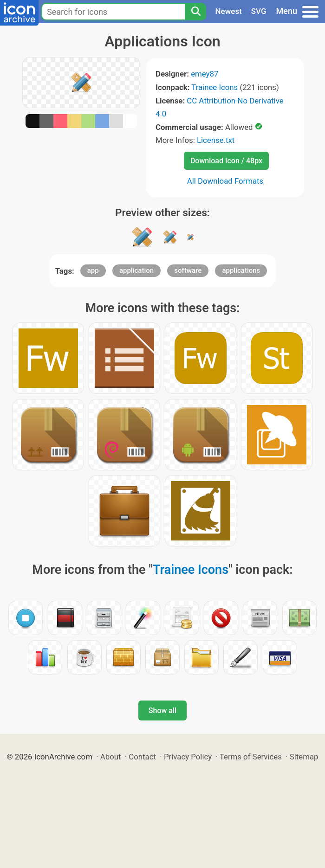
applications (241, 270)
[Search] (195, 12)
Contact (142, 757)
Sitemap (304, 757)
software (188, 270)
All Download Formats (225, 181)
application (136, 270)
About (111, 757)
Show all (162, 710)
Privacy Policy (188, 757)
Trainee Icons (214, 87)
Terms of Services (251, 757)
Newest (229, 11)
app (93, 270)
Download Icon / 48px (226, 161)
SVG (259, 11)
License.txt (216, 140)
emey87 (205, 74)
